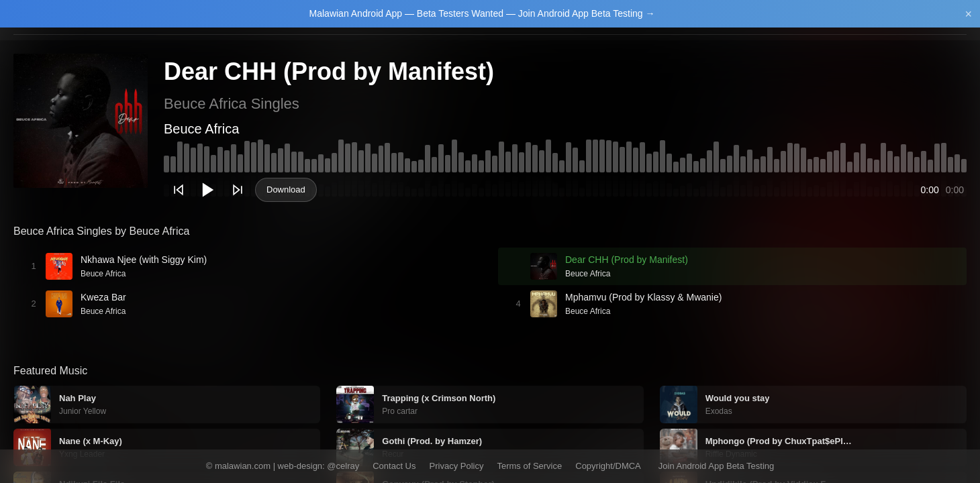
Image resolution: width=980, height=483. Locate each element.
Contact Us (394, 466)
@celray (343, 466)
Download (286, 190)
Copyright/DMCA (608, 466)
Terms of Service (529, 466)
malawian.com (243, 466)
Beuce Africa (201, 129)
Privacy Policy (457, 466)
